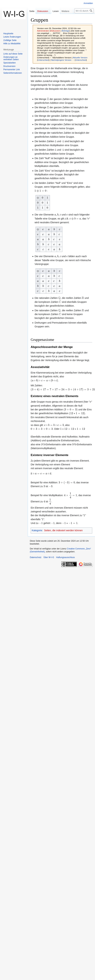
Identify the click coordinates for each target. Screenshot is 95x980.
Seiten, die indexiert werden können (63, 530)
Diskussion (55, 31)
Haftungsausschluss (65, 557)
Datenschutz (36, 557)
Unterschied (43, 60)
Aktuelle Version (80, 57)
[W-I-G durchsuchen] (84, 11)
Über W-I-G (49, 557)
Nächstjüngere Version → (62, 60)
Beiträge (66, 31)
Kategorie (37, 530)
